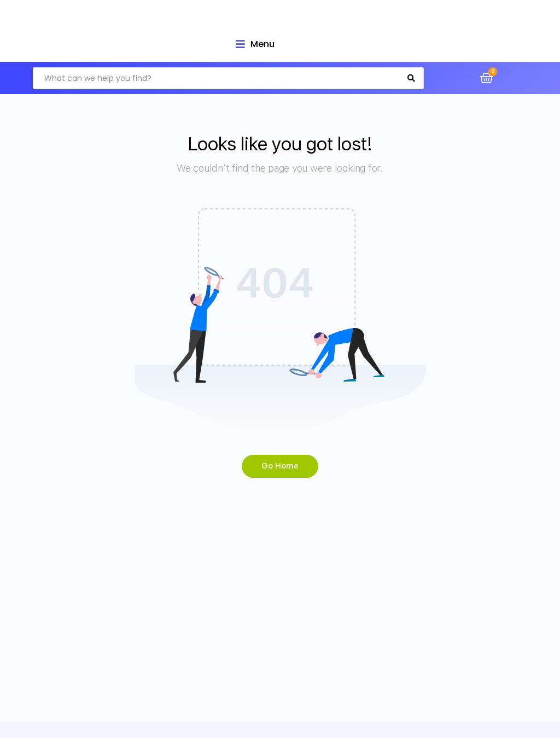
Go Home (280, 466)
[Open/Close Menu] (255, 44)
